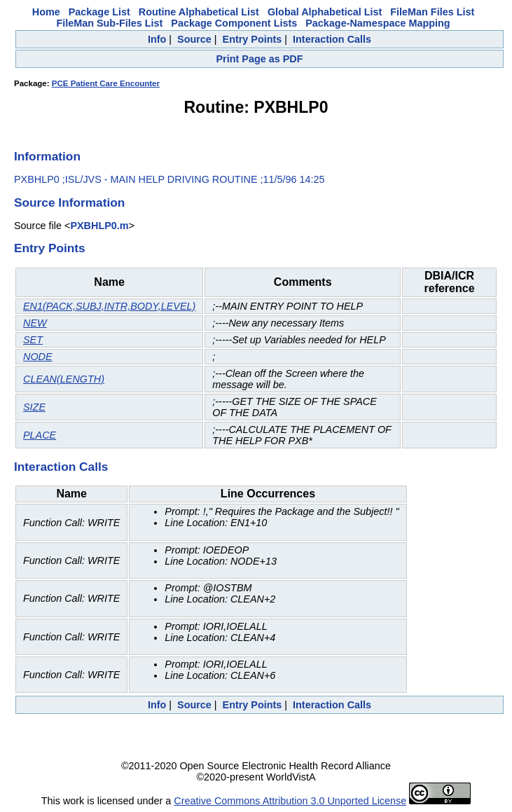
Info (157, 39)
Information (47, 156)
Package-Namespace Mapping (378, 23)
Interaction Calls (332, 39)
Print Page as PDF (260, 59)
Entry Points (252, 39)
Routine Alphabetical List (199, 12)
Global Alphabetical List (325, 12)
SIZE (34, 407)
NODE (38, 357)
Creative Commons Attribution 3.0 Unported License (290, 801)
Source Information (69, 202)
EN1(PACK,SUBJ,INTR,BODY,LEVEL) (109, 306)
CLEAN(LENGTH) (64, 379)
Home (46, 12)
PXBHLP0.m (99, 226)
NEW (35, 323)
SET (33, 340)
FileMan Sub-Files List (109, 23)
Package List (99, 12)
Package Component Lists (234, 23)
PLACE (40, 435)
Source (194, 39)
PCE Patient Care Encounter (106, 83)
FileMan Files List (432, 12)
